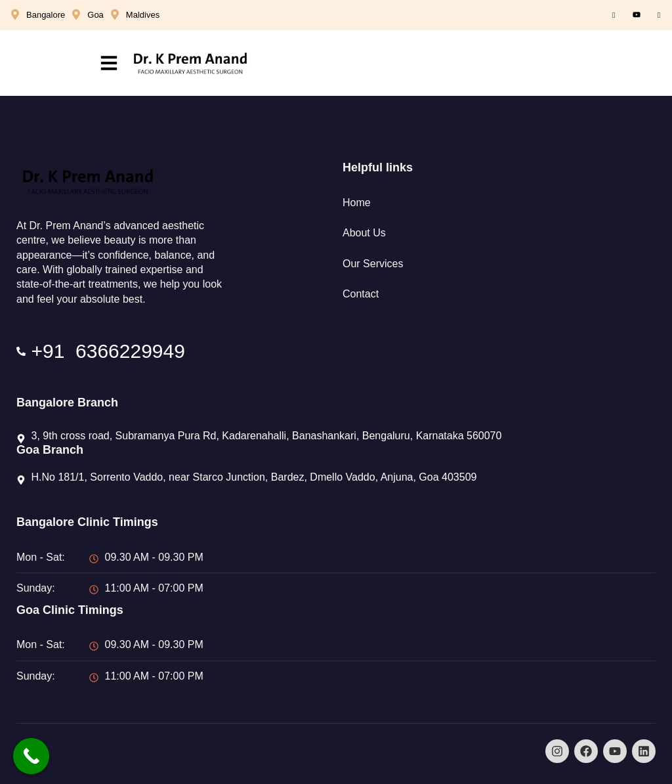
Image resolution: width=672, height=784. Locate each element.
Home (357, 203)
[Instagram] (659, 15)
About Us (364, 233)
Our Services (373, 264)
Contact (361, 294)
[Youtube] (637, 15)
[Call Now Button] (31, 756)
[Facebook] (614, 15)
